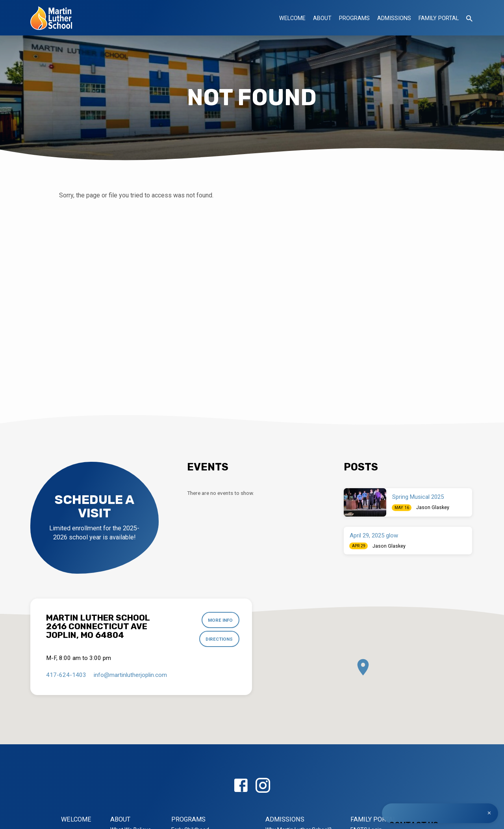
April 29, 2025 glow (374, 535)
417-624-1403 (66, 675)
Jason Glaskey (433, 507)
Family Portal (439, 18)
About (322, 18)
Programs (354, 18)
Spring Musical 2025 (418, 497)
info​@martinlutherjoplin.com (130, 675)
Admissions (394, 18)
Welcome (292, 18)
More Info (220, 620)
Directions (219, 639)
